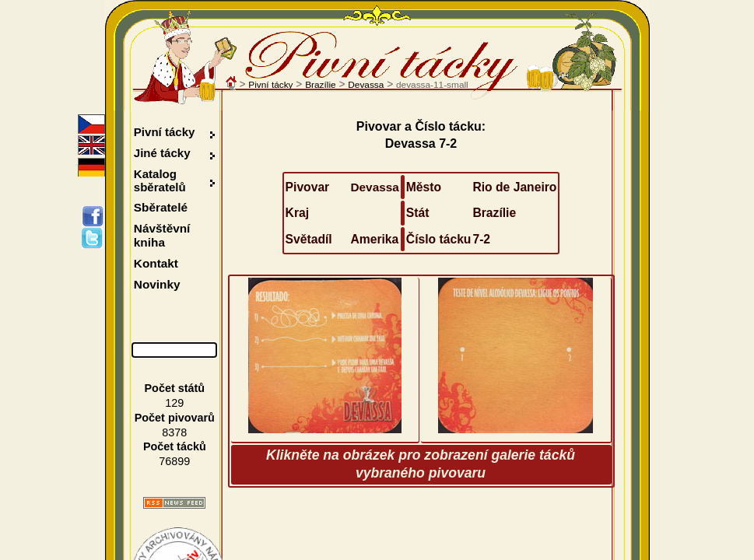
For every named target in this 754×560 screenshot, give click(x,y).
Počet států (175, 388)
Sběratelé (161, 207)
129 (174, 403)
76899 (174, 461)
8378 (174, 432)
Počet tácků (175, 446)
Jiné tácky (162, 153)
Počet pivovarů (175, 418)
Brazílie (320, 85)
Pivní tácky (270, 85)
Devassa (366, 85)
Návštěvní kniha (162, 235)
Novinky (157, 284)
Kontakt (156, 263)
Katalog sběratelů (160, 180)
